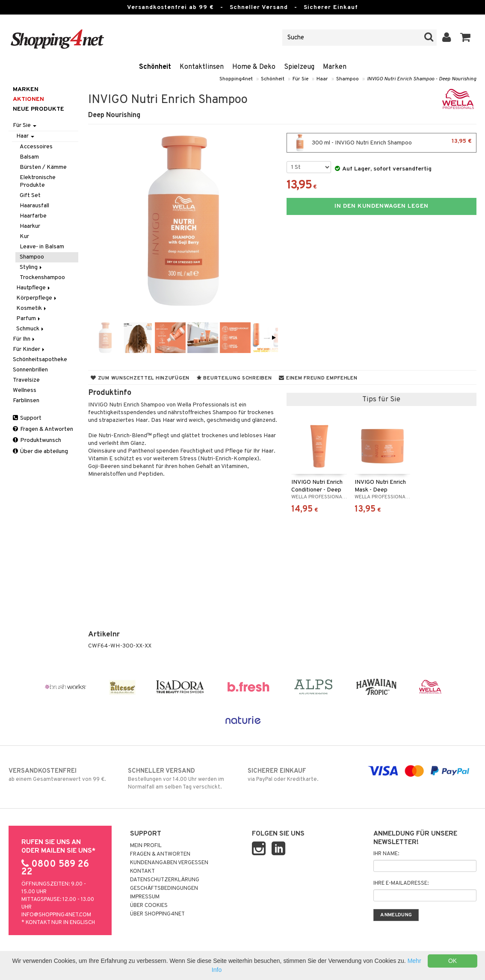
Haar (322, 79)
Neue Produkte (38, 109)
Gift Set (30, 196)
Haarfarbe (33, 216)
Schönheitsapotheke (40, 360)
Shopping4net (236, 79)
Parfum (29, 319)
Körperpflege (37, 298)
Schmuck (31, 329)
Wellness (25, 390)
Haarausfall (34, 206)
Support (27, 418)
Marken (335, 67)
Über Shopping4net (157, 914)
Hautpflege (34, 288)
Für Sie (300, 79)
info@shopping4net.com (56, 915)
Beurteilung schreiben (234, 378)
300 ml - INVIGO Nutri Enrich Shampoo (381, 143)
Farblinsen (26, 401)
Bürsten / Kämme (43, 167)
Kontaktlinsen (202, 67)
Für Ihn (24, 339)
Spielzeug (299, 67)
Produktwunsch (37, 440)
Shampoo (347, 79)
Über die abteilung (40, 452)
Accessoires (36, 147)
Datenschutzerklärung (165, 880)
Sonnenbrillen (30, 370)
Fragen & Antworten (43, 429)
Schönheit (155, 67)
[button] (466, 38)
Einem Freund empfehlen (318, 378)
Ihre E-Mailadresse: (401, 883)
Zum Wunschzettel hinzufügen (140, 378)
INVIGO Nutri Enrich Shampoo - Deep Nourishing (422, 79)
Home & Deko (254, 67)
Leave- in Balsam (42, 247)
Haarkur (30, 226)
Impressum (145, 897)
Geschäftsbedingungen (164, 889)
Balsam (29, 157)
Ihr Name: (386, 854)
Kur (24, 237)
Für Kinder (29, 349)
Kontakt (142, 871)
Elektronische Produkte (38, 181)
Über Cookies (149, 906)
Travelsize (26, 380)
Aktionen (28, 99)
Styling (31, 267)
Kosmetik (32, 308)
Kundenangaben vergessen (169, 863)
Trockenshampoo (42, 278)
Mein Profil (146, 846)
